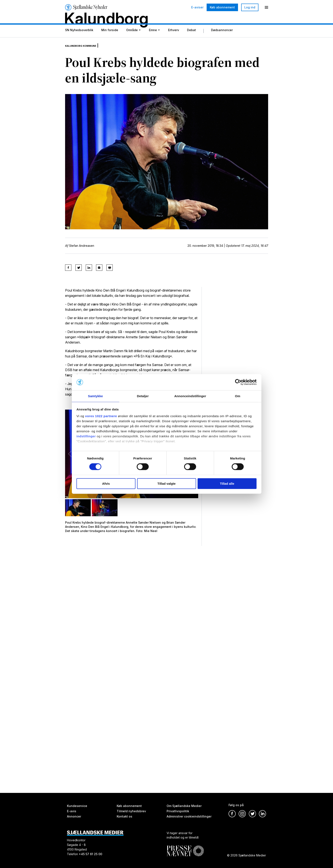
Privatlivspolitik (178, 811)
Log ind (250, 7)
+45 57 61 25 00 (90, 854)
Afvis (106, 484)
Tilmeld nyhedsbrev (131, 811)
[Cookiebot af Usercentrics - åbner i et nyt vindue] (238, 382)
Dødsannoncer (222, 40)
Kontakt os (124, 816)
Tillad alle (227, 484)
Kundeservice (77, 806)
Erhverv (174, 40)
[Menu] (266, 7)
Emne (153, 40)
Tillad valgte (166, 484)
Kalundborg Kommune (87, 53)
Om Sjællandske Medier (184, 806)
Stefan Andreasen (82, 253)
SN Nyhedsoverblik (79, 40)
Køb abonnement (222, 7)
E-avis (72, 811)
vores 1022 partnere (101, 416)
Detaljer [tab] (143, 396)
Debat (191, 40)
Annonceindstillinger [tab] (190, 396)
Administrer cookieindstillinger (189, 816)
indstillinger (86, 436)
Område (132, 40)
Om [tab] (237, 396)
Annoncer (74, 816)
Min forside (110, 40)
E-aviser (197, 7)
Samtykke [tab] (96, 396)
